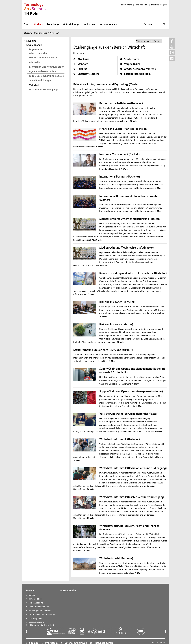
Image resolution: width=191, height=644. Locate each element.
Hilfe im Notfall (142, 5)
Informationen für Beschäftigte (42, 614)
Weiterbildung (71, 24)
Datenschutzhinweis (76, 636)
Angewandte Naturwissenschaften (40, 51)
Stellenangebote (36, 603)
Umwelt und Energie (40, 80)
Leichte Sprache (70, 595)
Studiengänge (41, 33)
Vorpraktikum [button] (130, 64)
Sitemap (34, 636)
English (164, 5)
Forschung (53, 24)
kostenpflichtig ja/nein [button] (136, 74)
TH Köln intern (126, 5)
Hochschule (89, 24)
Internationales (108, 24)
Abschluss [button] (81, 59)
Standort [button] (81, 64)
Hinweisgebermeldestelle (40, 610)
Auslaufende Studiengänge (43, 89)
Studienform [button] (130, 59)
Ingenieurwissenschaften (42, 71)
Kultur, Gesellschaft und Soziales (46, 76)
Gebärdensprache (71, 599)
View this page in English (149, 41)
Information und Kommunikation (46, 67)
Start (27, 24)
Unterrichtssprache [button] (87, 74)
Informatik (34, 62)
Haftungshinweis (103, 636)
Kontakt (32, 595)
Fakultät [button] (80, 69)
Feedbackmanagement (39, 606)
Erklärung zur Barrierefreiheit (76, 603)
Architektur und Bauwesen (43, 57)
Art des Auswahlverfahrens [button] (138, 69)
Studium (38, 24)
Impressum (51, 636)
